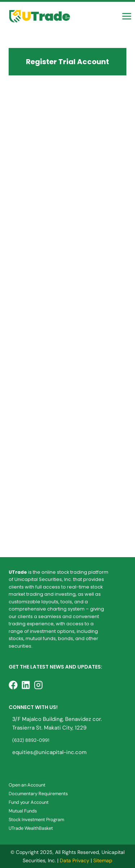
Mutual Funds (23, 811)
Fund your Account (29, 802)
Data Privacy (75, 860)
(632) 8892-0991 (31, 740)
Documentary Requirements (38, 794)
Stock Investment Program (36, 819)
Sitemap (103, 860)
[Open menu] (127, 16)
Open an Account (27, 785)
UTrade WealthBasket (31, 828)
